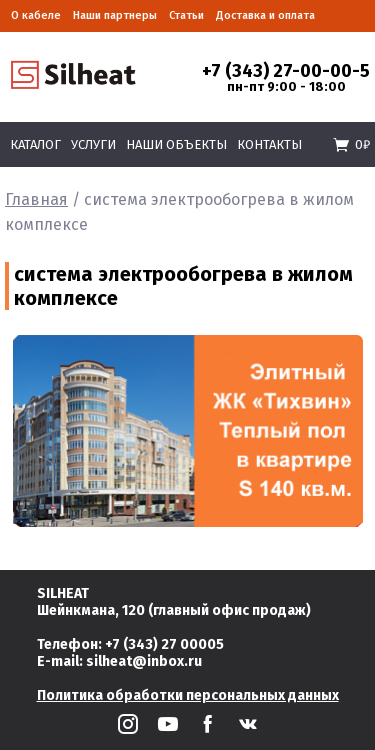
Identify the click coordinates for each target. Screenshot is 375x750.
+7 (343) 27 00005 (164, 644)
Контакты (269, 144)
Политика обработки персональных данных (188, 695)
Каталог (35, 144)
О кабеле (36, 15)
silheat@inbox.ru (144, 661)
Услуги (93, 144)
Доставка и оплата (265, 15)
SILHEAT (63, 593)
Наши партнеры (115, 15)
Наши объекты (176, 144)
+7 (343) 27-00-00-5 (286, 71)
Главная (36, 199)
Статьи (186, 15)
